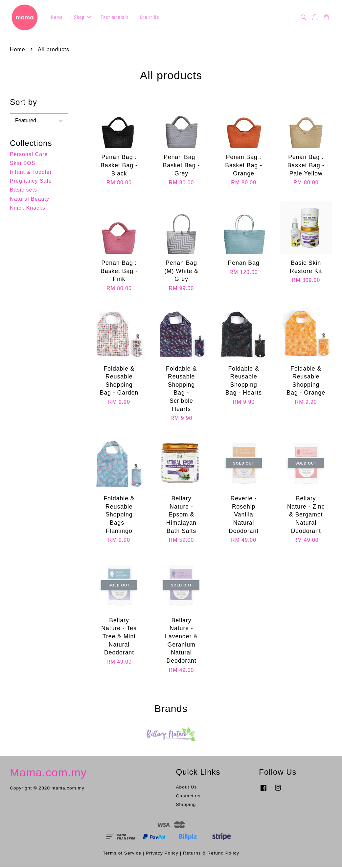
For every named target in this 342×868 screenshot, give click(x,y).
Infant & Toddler (31, 173)
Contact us (188, 797)
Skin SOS (23, 164)
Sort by (23, 103)
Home (57, 18)
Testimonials (114, 18)
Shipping (186, 806)
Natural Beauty (30, 200)
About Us (149, 18)
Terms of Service (122, 854)
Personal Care (29, 155)
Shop (82, 18)
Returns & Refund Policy (211, 854)
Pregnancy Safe (31, 182)
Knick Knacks (28, 209)
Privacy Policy (162, 854)
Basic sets (23, 191)
